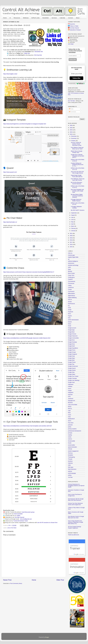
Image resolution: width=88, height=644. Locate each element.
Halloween (71, 384)
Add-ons (70, 253)
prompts (70, 433)
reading (70, 435)
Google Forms (72, 350)
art (69, 259)
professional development (75, 431)
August (73, 215)
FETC (70, 314)
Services (54, 18)
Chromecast (71, 283)
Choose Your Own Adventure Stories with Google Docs (75, 504)
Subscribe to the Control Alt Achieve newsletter (75, 51)
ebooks (70, 302)
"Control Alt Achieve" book (20, 521)
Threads (70, 459)
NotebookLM (71, 419)
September (74, 213)
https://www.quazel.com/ (10, 172)
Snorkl (70, 443)
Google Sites (71, 372)
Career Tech (71, 275)
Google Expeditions (73, 348)
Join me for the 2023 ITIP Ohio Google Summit (77, 172)
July (72, 217)
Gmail (70, 326)
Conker (70, 289)
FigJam (70, 316)
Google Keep (71, 356)
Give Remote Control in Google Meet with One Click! (76, 517)
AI (10, 18)
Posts (71, 109)
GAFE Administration (73, 320)
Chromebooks (72, 281)
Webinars (26, 18)
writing (70, 475)
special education (72, 447)
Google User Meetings (74, 380)
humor (70, 389)
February (74, 228)
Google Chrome (72, 334)
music (70, 415)
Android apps (71, 255)
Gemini (70, 322)
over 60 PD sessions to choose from (47, 523)
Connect (70, 18)
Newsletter (46, 18)
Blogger (47, 637)
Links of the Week (12, 528)
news (69, 417)
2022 (71, 134)
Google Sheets (72, 370)
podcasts (70, 425)
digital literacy (71, 296)
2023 (71, 132)
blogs (69, 269)
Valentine (70, 463)
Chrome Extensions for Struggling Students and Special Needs (76, 486)
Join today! (71, 44)
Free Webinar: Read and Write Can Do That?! (77, 148)
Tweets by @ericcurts (74, 535)
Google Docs (71, 340)
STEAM (70, 449)
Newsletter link (39, 52)
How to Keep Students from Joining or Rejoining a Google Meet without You (76, 522)
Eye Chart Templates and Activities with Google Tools (77, 191)
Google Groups (72, 352)
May (72, 222)
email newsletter (18, 514)
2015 (71, 247)
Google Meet (71, 360)
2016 (71, 244)
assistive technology (73, 265)
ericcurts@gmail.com (26, 519)
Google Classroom (73, 336)
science (70, 439)
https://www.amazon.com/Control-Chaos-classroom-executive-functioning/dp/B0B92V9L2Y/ (29, 272)
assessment (71, 263)
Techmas (70, 453)
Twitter (18, 516)
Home (5, 18)
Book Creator (71, 273)
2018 (71, 240)
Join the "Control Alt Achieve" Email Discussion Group (76, 144)
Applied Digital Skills (73, 257)
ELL (69, 306)
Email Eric (72, 24)
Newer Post (7, 580)
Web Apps (71, 467)
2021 (71, 233)
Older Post (60, 580)
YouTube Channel (74, 28)
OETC (70, 421)
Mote (69, 413)
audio (69, 267)
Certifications (71, 277)
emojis (70, 310)
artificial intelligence (73, 261)
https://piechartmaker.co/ (10, 222)
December (74, 136)
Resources (17, 18)
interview (70, 395)
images (70, 390)
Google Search (72, 368)
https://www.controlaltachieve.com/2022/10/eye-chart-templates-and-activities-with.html (27, 426)
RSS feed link (38, 55)
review (70, 437)
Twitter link (27, 53)
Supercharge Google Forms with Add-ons (77, 176)
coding (70, 286)
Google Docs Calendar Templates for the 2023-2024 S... (78, 156)
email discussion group (28, 512)
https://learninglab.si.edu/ (10, 74)
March (73, 226)
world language (72, 473)
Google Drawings (72, 342)
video (69, 465)
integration (71, 392)
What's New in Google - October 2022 (77, 152)
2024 (71, 130)
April (73, 224)
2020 (71, 236)
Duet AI (70, 300)
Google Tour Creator (73, 376)
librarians (70, 403)
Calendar (62, 18)
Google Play (71, 364)
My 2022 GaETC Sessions (78, 210)
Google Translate (72, 378)
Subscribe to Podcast (75, 30)
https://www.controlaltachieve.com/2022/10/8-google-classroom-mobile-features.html (27, 338)
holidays (70, 386)
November (74, 138)
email (69, 308)
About (78, 18)
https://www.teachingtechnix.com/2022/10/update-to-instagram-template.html (25, 124)
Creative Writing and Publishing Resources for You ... (77, 165)
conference (71, 288)
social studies (71, 445)
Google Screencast (73, 366)
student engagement (73, 451)
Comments (72, 112)
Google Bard (71, 332)
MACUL (70, 409)
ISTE (69, 397)
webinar (70, 471)
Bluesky (70, 271)
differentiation (71, 294)
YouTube (70, 477)
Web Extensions (72, 469)
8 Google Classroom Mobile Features (76, 200)
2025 (71, 128)
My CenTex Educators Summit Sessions (76, 183)
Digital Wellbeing (72, 298)
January (73, 231)
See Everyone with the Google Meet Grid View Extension (76, 500)
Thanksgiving (71, 457)
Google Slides (72, 374)
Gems (70, 324)
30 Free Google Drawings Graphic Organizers (75, 527)
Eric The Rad (71, 101)
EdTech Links (36, 18)
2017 (71, 242)
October (73, 141)
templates (71, 455)
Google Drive (71, 344)
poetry (70, 427)
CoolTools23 (71, 292)
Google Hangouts (72, 354)
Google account (72, 328)
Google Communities (73, 338)
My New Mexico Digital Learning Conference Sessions (77, 196)
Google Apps (71, 330)
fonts (69, 318)
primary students (72, 429)
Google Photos (72, 362)
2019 (71, 238)
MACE (70, 407)
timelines (70, 461)
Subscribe (76, 78)
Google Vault (71, 382)
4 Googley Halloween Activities (76, 207)
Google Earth (71, 346)
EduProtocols (71, 304)
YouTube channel (19, 517)
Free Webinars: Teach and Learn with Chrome (78, 180)
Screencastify (71, 441)
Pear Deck (71, 423)
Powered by (76, 84)
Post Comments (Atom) (16, 583)
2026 (71, 125)
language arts (71, 401)
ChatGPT (70, 279)
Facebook (71, 312)
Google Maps (71, 358)
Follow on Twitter (74, 26)
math (69, 411)
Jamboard (71, 399)
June (73, 220)
